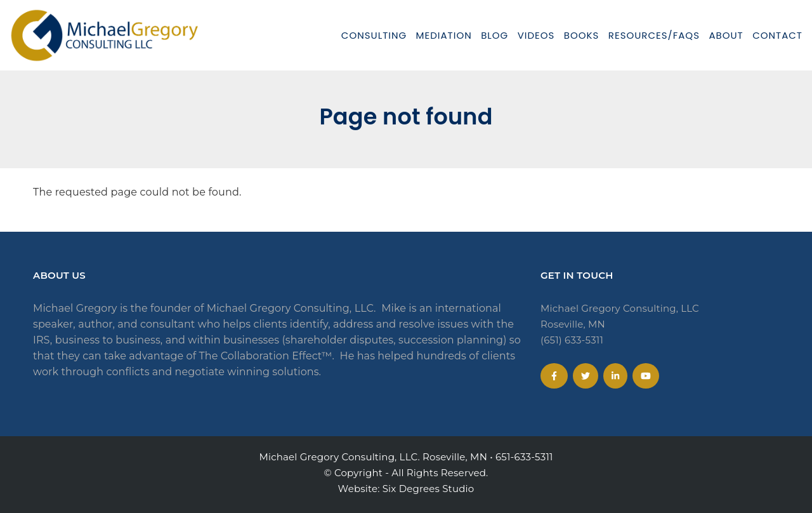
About (726, 35)
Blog (494, 35)
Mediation (444, 35)
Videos (536, 35)
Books (582, 35)
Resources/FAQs (654, 35)
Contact (777, 35)
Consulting (374, 35)
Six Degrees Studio (429, 489)
